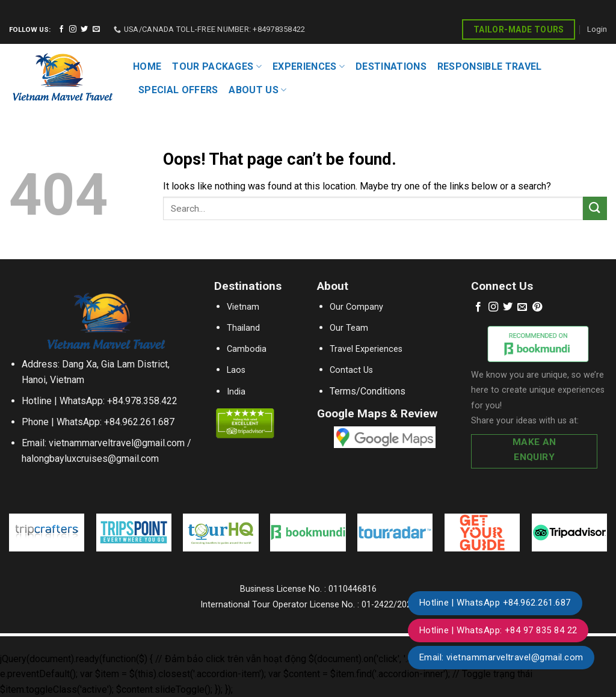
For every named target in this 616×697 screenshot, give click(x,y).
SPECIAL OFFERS (178, 90)
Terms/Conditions (368, 391)
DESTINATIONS (391, 66)
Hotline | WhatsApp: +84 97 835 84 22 (498, 630)
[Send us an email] (96, 29)
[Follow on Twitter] (84, 29)
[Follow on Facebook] (61, 29)
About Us (257, 90)
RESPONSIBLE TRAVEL (490, 66)
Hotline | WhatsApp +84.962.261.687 (495, 603)
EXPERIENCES (309, 67)
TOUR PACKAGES (217, 67)
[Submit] (595, 208)
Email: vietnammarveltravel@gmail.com (501, 657)
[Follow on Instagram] (73, 29)
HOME (147, 66)
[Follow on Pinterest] (537, 307)
